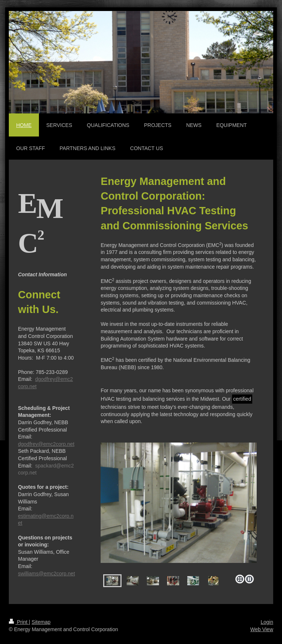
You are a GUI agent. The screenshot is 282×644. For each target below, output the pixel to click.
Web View (262, 629)
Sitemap (41, 622)
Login (267, 622)
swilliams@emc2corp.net (46, 574)
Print (19, 622)
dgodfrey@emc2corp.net (46, 444)
